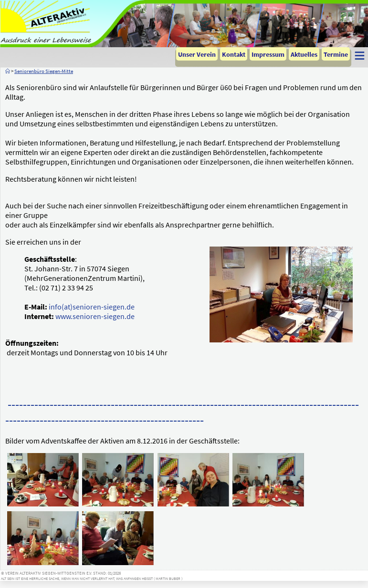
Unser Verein (197, 54)
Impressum (268, 54)
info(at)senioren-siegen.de (92, 307)
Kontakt (234, 54)
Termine (336, 54)
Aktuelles (304, 54)
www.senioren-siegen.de (95, 316)
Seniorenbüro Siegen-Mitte (44, 71)
